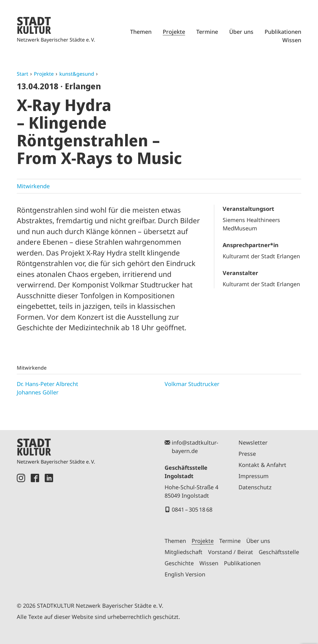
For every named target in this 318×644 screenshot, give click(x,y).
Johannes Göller (38, 392)
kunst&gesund (77, 74)
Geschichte (179, 563)
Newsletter (253, 442)
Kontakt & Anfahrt (262, 465)
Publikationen (283, 32)
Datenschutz (255, 487)
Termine (207, 32)
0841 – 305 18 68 (192, 509)
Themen (141, 32)
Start (23, 74)
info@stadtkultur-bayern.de (195, 447)
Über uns (241, 32)
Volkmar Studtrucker (192, 384)
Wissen (292, 40)
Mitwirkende (33, 186)
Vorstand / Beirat (231, 552)
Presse (247, 454)
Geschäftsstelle (279, 552)
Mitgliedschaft (184, 552)
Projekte (174, 32)
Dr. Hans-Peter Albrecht (48, 384)
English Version (185, 574)
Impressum (254, 476)
